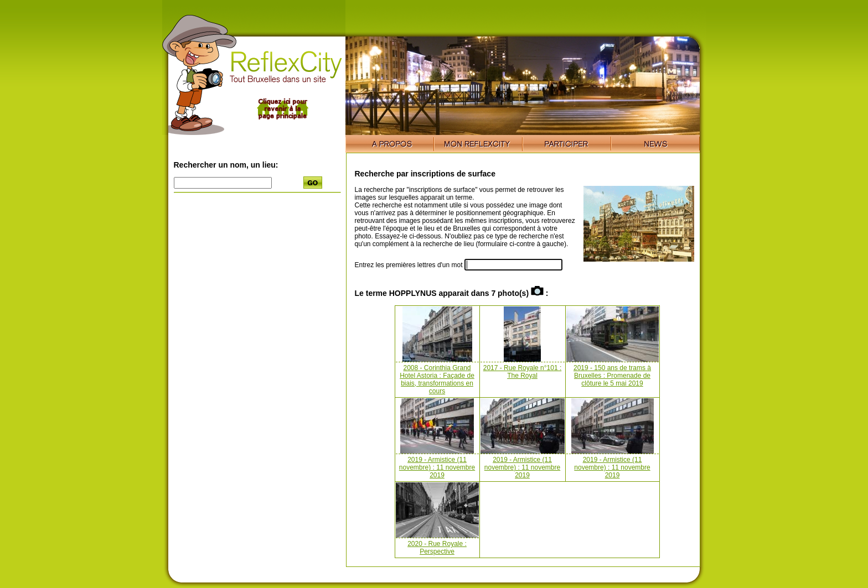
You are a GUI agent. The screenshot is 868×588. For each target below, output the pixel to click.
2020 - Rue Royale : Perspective (437, 548)
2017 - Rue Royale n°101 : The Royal (523, 372)
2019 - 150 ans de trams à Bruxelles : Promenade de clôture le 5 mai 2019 (612, 376)
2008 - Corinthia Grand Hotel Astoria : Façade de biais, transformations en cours (437, 379)
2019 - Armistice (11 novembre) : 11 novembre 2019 (437, 467)
